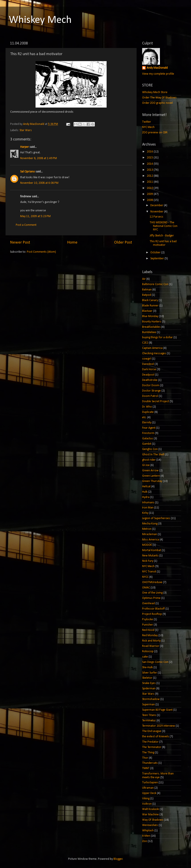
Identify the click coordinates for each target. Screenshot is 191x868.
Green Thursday (152, 481)
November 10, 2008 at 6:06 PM (39, 183)
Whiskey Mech (40, 20)
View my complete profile (158, 74)
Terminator (149, 721)
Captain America (152, 348)
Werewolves (150, 825)
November (157, 212)
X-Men (146, 836)
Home (72, 243)
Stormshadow (151, 699)
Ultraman (148, 788)
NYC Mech (148, 127)
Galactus (148, 439)
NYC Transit (149, 572)
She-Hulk (147, 667)
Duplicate (148, 412)
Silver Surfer (150, 673)
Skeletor (147, 678)
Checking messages (154, 353)
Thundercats (150, 763)
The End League (152, 731)
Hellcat (146, 487)
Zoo (145, 841)
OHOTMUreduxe (152, 582)
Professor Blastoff (153, 609)
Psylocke (148, 619)
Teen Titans (149, 715)
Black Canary (150, 300)
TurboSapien (150, 783)
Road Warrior (151, 646)
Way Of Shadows (153, 820)
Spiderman (149, 689)
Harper (25, 147)
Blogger (118, 859)
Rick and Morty (151, 641)
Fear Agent (149, 428)
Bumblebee (149, 332)
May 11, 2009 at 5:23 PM (35, 216)
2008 (150, 200)
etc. (144, 417)
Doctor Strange (151, 391)
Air (144, 279)
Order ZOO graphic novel (157, 103)
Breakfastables (151, 327)
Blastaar (147, 311)
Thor (145, 758)
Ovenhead (148, 603)
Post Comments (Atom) (41, 252)
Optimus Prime (151, 598)
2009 (150, 194)
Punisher (148, 625)
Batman (147, 290)
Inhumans (148, 503)
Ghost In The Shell (153, 455)
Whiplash (148, 831)
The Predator (150, 742)
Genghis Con (150, 449)
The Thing (148, 753)
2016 (150, 152)
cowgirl (147, 359)
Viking (146, 799)
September (157, 259)
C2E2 (145, 343)
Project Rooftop (152, 614)
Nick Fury (148, 561)
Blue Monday (150, 316)
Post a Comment (26, 225)
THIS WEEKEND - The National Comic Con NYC (164, 226)
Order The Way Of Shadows (159, 98)
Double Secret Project (156, 401)
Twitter (147, 122)
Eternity (147, 423)
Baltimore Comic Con (155, 284)
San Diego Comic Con (155, 662)
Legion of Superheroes (156, 518)
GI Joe (146, 465)
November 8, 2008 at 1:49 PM (39, 158)
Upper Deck (149, 793)
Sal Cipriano (28, 172)
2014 (150, 164)
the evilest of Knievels (156, 737)
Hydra (146, 497)
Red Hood (148, 630)
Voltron (147, 804)
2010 (150, 188)
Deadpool (148, 375)
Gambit (147, 444)
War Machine (150, 815)
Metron (147, 529)
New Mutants (150, 556)
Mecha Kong (150, 524)
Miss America (151, 540)
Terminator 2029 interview (159, 726)
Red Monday (150, 635)
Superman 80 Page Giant (157, 710)
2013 (150, 170)
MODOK (147, 545)
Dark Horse (149, 369)
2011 (150, 182)
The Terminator (152, 747)
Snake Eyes (149, 683)
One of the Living (152, 593)
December (157, 205)
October (156, 253)
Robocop (148, 651)
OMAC (146, 588)
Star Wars (26, 130)
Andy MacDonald (157, 68)
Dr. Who (147, 407)
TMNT (146, 768)
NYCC (145, 577)
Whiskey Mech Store (155, 92)
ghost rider (149, 460)
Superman (148, 705)
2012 (150, 176)
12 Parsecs (156, 217)
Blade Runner (150, 306)
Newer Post (20, 243)
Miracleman (150, 534)
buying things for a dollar (157, 337)
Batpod (147, 295)
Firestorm (148, 433)
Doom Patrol (150, 396)
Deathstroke (150, 380)
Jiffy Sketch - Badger (162, 236)
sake (145, 657)
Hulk (145, 492)
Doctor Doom (151, 385)
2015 (150, 158)
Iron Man (148, 508)
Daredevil (148, 364)
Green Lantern (151, 476)
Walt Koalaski (151, 809)
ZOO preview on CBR (155, 133)
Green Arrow (150, 471)
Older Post (123, 243)
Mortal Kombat (152, 550)
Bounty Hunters (152, 322)
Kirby (145, 513)
